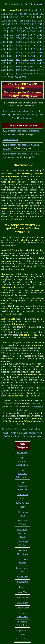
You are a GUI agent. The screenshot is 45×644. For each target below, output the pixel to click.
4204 (40, 60)
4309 (11, 63)
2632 (32, 38)
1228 (4, 31)
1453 (40, 31)
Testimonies (22, 597)
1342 (18, 31)
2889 (4, 42)
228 (22, 17)
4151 (11, 60)
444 (9, 21)
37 (7, 14)
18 (27, 10)
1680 (18, 35)
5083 (32, 74)
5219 (4, 77)
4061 (25, 56)
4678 (25, 70)
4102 (40, 56)
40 (12, 14)
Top (41, 4)
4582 (40, 67)
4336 (25, 63)
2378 (18, 38)
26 (36, 10)
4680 (32, 70)
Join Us (22, 587)
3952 (40, 52)
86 (25, 14)
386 (40, 17)
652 (34, 24)
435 (3, 21)
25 (32, 10)
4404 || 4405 (36, 63)
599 (9, 24)
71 (16, 14)
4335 (18, 63)
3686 (40, 49)
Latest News (22, 592)
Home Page (7, 429)
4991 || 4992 (22, 74)
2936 (32, 42)
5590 (24, 77)
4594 (11, 70)
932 (26, 28)
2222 (40, 35)
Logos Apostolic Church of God (22, 461)
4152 (18, 60)
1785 (25, 35)
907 (9, 28)
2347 (11, 38)
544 (40, 21)
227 (17, 17)
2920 (18, 42)
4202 (25, 60)
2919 (11, 42)
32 (3, 14)
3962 (11, 56)
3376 (32, 45)
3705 (11, 52)
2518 (25, 38)
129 (30, 14)
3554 (18, 49)
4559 (18, 67)
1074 (40, 28)
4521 (11, 67)
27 (41, 10)
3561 (25, 49)
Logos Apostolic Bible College (23, 474)
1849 (32, 35)
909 (20, 28)
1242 (11, 31)
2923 (25, 42)
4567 (32, 67)
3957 (4, 56)
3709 (18, 52)
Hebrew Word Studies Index (16, 111)
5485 (17, 77)
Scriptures (35, 4)
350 (34, 17)
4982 (11, 74)
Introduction (17, 4)
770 (3, 28)
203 (5, 17)
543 (34, 21)
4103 (4, 60)
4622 (18, 70)
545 (3, 24)
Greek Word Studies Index (23, 114)
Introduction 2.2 (10, 140)
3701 (4, 52)
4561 (25, 67)
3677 (32, 49)
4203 (32, 60)
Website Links (23, 608)
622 (28, 24)
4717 (4, 74)
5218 (40, 74)
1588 (4, 35)
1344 (32, 31)
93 (21, 14)
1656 (11, 35)
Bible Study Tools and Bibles (22, 533)
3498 (4, 49)
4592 (4, 70)
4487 (4, 67)
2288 (4, 38)
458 (22, 21)
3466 (40, 45)
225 (11, 17)
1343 (25, 31)
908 (15, 28)
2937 (40, 42)
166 (42, 14)
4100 (32, 56)
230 (28, 17)
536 (28, 21)
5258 (10, 77)
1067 (33, 28)
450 (15, 21)
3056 (4, 45)
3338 (11, 45)
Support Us (22, 582)
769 (40, 24)
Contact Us (22, 577)
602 (22, 24)
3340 (18, 45)
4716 (40, 70)
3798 (25, 52)
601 (15, 24)
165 (36, 14)
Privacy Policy (22, 639)
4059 (18, 56)
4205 (4, 63)
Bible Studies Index (32, 436)
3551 (11, 49)
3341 (25, 45)
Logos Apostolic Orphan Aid (23, 486)
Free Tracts (22, 603)
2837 (40, 38)
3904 (32, 52)
